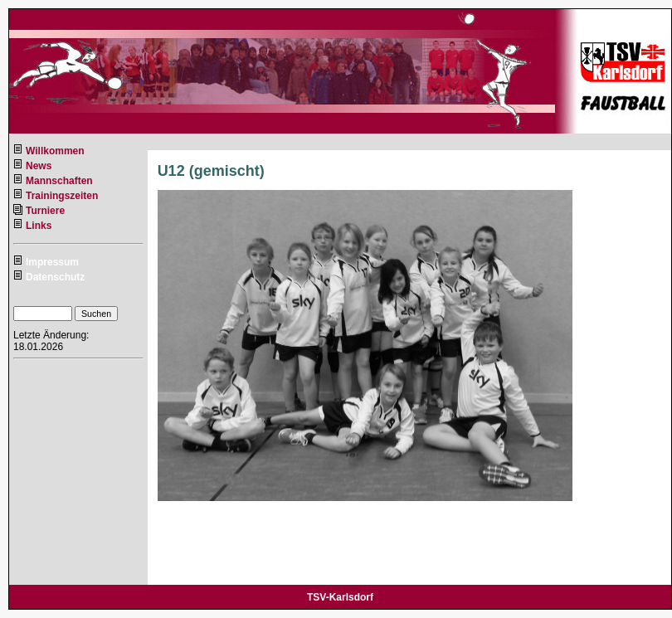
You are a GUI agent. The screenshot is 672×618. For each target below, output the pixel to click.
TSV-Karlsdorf (340, 597)
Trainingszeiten (62, 196)
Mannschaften (59, 181)
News (39, 166)
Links (39, 226)
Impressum (52, 262)
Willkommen (55, 151)
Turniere (45, 211)
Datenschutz (55, 277)
